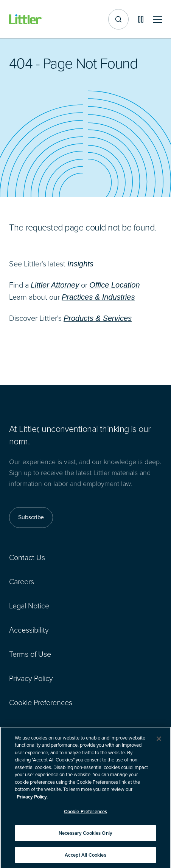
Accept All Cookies (85, 858)
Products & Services (98, 318)
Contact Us (27, 557)
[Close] (159, 742)
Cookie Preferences (41, 702)
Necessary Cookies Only (85, 836)
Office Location (114, 285)
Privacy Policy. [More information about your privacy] (32, 800)
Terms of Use (30, 654)
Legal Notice (29, 606)
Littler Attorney (55, 285)
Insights (80, 264)
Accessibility (29, 630)
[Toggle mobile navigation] (157, 19)
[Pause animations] (141, 19)
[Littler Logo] (26, 19)
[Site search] (118, 19)
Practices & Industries (98, 297)
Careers (22, 582)
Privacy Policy (31, 678)
